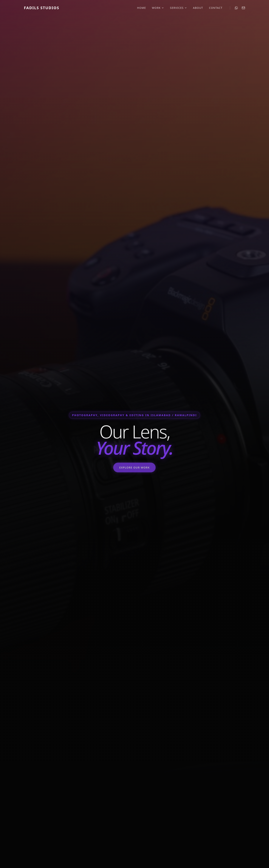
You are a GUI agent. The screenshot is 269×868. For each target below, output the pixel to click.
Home (142, 8)
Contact (216, 8)
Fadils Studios (42, 8)
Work (158, 8)
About (198, 8)
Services (178, 8)
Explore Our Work (134, 470)
